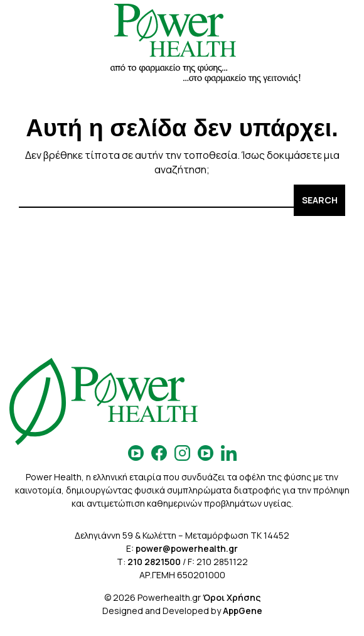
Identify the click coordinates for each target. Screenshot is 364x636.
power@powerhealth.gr (187, 548)
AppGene (243, 611)
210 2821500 (154, 562)
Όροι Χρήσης (232, 597)
